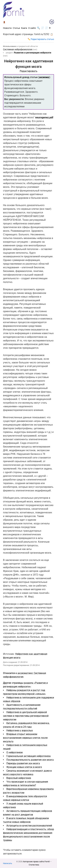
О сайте (32, 28)
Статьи (16, 28)
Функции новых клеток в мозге (24, 767)
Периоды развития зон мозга (23, 763)
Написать (8, 863)
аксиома (44, 77)
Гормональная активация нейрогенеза (28, 756)
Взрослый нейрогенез (19, 778)
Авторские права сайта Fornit (36, 862)
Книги (24, 28)
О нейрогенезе (15, 752)
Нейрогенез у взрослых (20, 730)
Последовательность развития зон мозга (30, 760)
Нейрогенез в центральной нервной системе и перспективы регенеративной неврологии (26, 716)
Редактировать (29, 71)
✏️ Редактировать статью (41, 39)
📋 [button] (52, 34)
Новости (7, 28)
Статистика (34, 865)
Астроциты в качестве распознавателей (29, 826)
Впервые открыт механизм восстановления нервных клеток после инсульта (25, 738)
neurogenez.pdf (44, 117)
